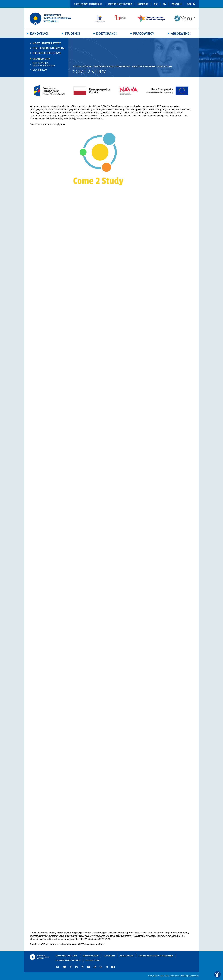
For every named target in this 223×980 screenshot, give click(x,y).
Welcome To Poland (143, 66)
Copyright (109, 956)
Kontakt (143, 4)
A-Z (156, 4)
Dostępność (127, 956)
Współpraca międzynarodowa (44, 64)
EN (164, 4)
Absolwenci (181, 33)
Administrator (91, 956)
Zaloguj (176, 4)
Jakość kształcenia (120, 4)
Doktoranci (107, 33)
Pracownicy (144, 33)
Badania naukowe (47, 53)
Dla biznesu (40, 70)
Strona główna (82, 66)
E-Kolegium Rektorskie (88, 4)
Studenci (72, 33)
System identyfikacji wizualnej (156, 956)
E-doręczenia (93, 960)
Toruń (191, 4)
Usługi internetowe (66, 956)
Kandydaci (39, 33)
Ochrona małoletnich (68, 960)
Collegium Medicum (49, 48)
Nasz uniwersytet (47, 43)
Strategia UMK (41, 59)
